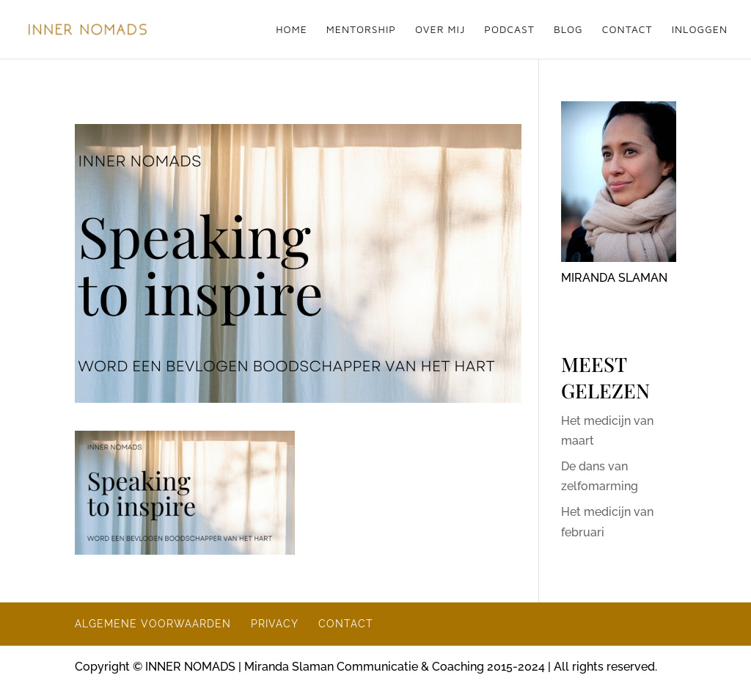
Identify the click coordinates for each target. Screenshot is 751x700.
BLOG (568, 30)
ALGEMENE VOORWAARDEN (153, 624)
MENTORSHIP (361, 30)
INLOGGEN (700, 30)
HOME (292, 30)
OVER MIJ (440, 30)
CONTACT (627, 30)
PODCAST (509, 30)
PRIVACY (275, 624)
